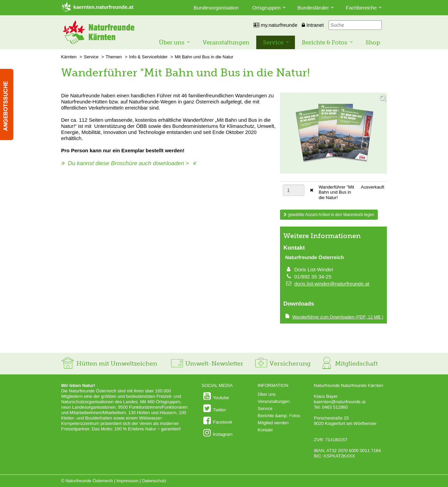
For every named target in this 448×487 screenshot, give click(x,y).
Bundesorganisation (216, 8)
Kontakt (265, 430)
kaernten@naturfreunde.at (340, 402)
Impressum (127, 481)
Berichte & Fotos (324, 42)
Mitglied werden (273, 423)
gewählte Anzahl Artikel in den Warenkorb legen (329, 215)
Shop (373, 42)
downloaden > (171, 163)
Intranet (313, 25)
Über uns (172, 42)
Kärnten (69, 57)
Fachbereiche (361, 8)
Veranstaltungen (226, 42)
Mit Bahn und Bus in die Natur (204, 57)
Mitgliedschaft (349, 364)
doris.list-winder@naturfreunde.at (332, 284)
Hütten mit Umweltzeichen (109, 364)
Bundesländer (313, 8)
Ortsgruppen (266, 8)
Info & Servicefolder (148, 57)
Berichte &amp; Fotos (279, 416)
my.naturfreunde (275, 25)
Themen (114, 57)
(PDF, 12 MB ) (338, 317)
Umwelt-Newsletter (207, 364)
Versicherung (282, 364)
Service (273, 42)
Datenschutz (154, 481)
